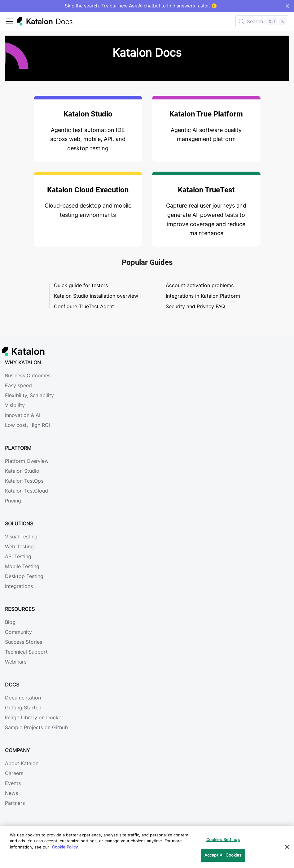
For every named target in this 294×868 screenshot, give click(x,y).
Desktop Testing (24, 576)
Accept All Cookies (223, 855)
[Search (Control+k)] (262, 21)
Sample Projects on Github (36, 727)
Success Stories (24, 642)
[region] (147, 847)
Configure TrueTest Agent (84, 306)
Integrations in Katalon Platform (203, 296)
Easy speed (18, 385)
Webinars (16, 662)
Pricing (13, 501)
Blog (10, 622)
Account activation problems (200, 285)
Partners (15, 803)
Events (13, 783)
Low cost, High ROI (27, 425)
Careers (14, 773)
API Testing (18, 556)
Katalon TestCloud (26, 491)
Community (18, 632)
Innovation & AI (23, 415)
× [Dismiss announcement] (287, 6)
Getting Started (23, 708)
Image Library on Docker (34, 717)
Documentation (23, 698)
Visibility (15, 405)
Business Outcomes (28, 375)
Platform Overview (27, 461)
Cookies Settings (223, 840)
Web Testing (19, 546)
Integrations (19, 586)
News (11, 793)
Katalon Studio (22, 471)
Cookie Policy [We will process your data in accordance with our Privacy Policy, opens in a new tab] (65, 847)
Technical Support (26, 652)
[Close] (287, 847)
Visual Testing (21, 537)
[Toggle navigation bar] (10, 21)
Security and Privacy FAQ (195, 306)
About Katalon (22, 763)
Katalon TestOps (24, 481)
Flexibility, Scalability (29, 395)
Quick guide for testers (81, 285)
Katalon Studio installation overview (96, 296)
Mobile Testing (22, 566)
